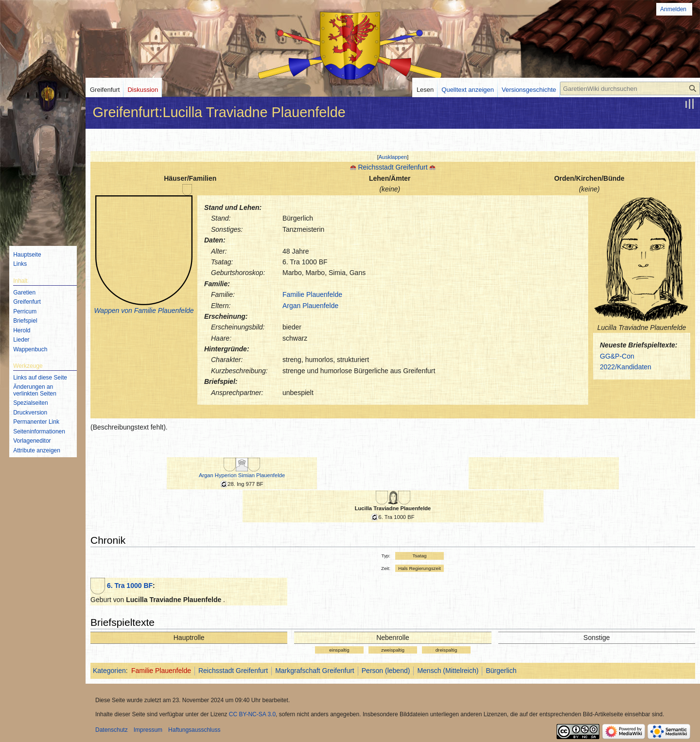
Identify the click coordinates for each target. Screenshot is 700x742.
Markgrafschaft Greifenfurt (315, 671)
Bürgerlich (501, 671)
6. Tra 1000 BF (130, 586)
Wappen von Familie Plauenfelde (144, 311)
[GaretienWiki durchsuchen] (630, 88)
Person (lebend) (386, 671)
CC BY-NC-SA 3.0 (252, 714)
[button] (393, 157)
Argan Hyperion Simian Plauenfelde (242, 475)
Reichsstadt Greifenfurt (393, 167)
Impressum (148, 730)
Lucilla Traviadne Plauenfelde (393, 508)
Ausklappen (393, 157)
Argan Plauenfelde (310, 306)
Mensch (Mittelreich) (448, 671)
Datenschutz (112, 730)
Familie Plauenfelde (312, 294)
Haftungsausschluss (194, 730)
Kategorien (109, 671)
